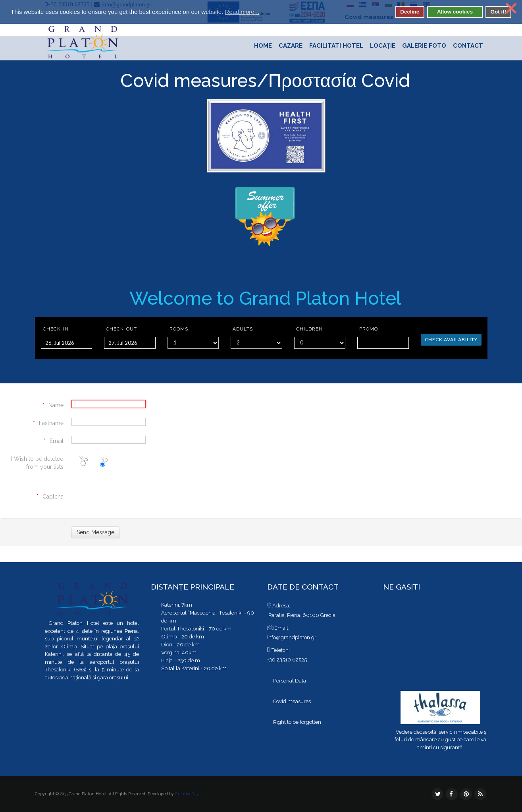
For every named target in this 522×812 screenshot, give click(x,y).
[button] (264, 13)
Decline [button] (410, 12)
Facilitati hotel (336, 46)
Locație (383, 46)
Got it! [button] (498, 12)
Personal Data (290, 681)
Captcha (53, 497)
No (104, 460)
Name (56, 405)
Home (263, 46)
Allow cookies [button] (455, 12)
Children (309, 329)
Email (57, 441)
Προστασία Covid (339, 81)
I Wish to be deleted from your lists (37, 463)
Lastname (51, 423)
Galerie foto (424, 46)
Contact (468, 46)
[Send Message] (95, 532)
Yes (84, 460)
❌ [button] (511, 8)
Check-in (56, 329)
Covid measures (189, 81)
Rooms (179, 329)
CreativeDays (188, 794)
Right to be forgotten (297, 722)
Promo (369, 329)
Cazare (291, 46)
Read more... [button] (242, 12)
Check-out (121, 329)
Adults (243, 329)
